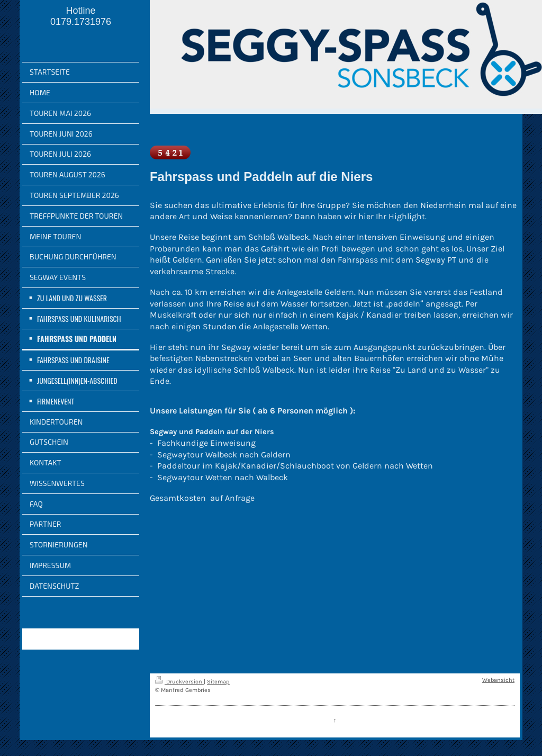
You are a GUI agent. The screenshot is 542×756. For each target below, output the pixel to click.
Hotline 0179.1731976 (81, 16)
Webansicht (498, 680)
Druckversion (179, 682)
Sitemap (218, 682)
